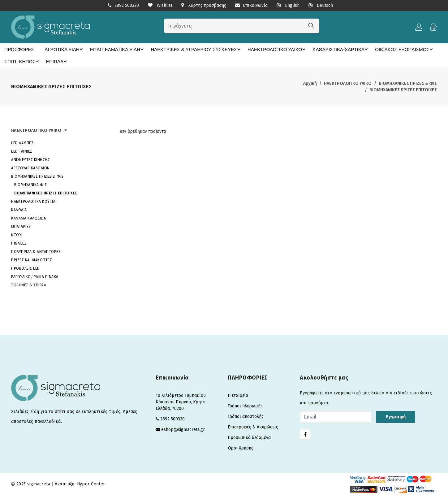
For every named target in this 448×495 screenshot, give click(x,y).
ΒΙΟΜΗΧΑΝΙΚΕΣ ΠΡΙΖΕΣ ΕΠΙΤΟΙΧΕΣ (403, 90)
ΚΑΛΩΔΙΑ (19, 210)
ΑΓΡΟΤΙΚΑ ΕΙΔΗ (60, 49)
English (288, 5)
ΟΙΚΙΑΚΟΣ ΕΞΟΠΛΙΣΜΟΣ (375, 49)
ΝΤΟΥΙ (17, 235)
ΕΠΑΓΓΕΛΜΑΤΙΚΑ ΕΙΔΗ (110, 49)
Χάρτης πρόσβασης (204, 5)
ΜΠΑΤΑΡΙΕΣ (21, 226)
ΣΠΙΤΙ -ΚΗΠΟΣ (22, 61)
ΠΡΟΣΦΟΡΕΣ (17, 49)
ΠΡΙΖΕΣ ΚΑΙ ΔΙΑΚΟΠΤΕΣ (32, 260)
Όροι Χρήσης (241, 448)
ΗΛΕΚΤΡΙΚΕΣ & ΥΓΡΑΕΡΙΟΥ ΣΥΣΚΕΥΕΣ (183, 49)
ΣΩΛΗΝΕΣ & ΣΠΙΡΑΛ (29, 285)
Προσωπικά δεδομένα (249, 437)
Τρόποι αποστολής (246, 416)
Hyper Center (91, 484)
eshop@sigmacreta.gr (183, 429)
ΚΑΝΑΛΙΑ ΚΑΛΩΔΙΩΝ (29, 218)
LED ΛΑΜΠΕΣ (22, 143)
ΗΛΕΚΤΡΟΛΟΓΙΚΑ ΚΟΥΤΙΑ (33, 201)
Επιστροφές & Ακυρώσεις (253, 427)
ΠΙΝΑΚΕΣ (19, 243)
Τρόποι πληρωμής (245, 406)
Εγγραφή (396, 417)
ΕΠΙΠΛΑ (56, 61)
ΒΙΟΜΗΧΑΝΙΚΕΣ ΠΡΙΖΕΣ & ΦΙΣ (408, 83)
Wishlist (160, 5)
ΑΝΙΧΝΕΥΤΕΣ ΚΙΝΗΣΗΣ (30, 159)
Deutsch (321, 5)
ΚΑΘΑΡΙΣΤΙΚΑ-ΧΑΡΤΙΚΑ (316, 49)
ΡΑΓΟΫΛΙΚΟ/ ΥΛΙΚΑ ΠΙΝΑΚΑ (35, 276)
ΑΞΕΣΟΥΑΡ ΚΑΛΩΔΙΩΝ (30, 168)
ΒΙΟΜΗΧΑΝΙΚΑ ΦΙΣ (31, 185)
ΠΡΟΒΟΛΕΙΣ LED (26, 268)
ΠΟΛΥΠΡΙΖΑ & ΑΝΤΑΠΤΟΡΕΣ (36, 251)
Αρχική (310, 83)
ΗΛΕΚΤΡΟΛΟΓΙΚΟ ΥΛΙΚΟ (257, 49)
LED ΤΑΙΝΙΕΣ (22, 151)
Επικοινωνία (251, 5)
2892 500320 (127, 5)
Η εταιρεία (238, 395)
